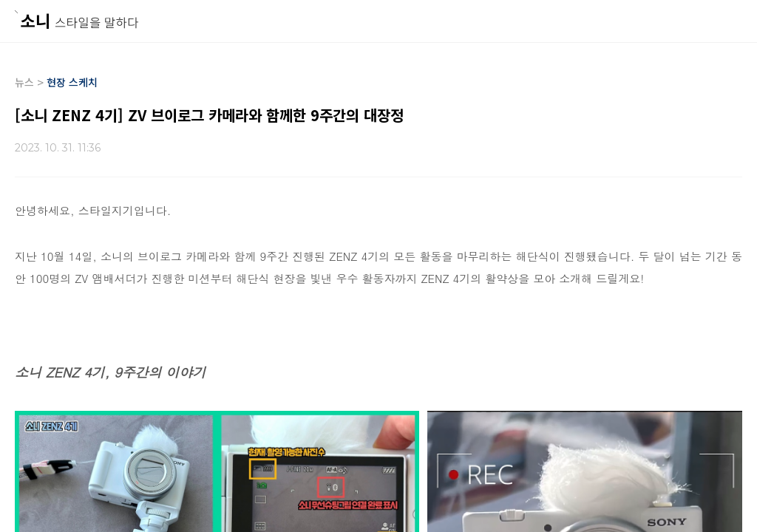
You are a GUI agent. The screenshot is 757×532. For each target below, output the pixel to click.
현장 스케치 (72, 82)
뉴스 (24, 82)
